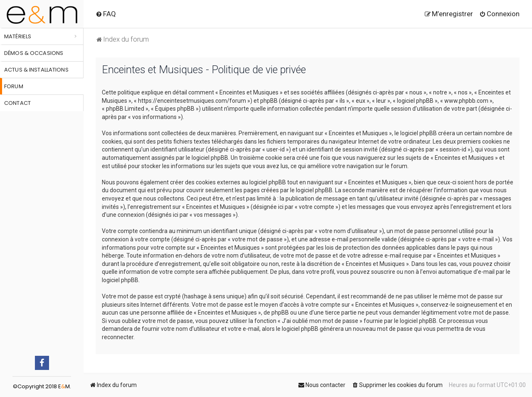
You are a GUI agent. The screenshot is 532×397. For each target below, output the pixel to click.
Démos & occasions (34, 53)
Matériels (18, 36)
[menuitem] (106, 14)
